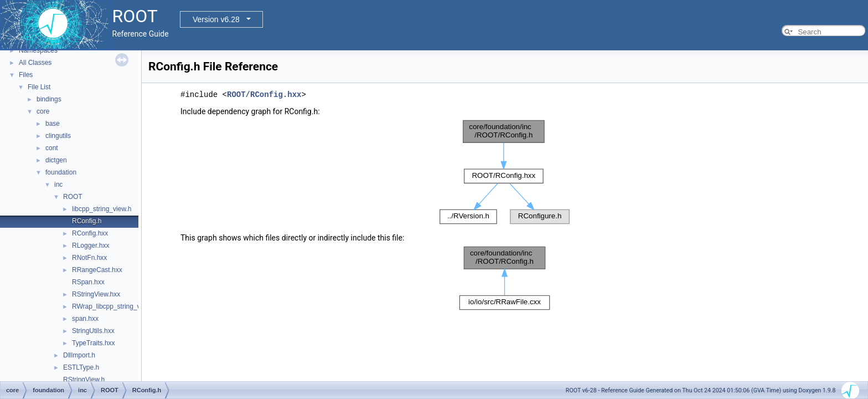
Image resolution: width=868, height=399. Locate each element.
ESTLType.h (81, 367)
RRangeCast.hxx (97, 270)
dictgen (56, 160)
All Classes (35, 63)
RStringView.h (84, 380)
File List (39, 87)
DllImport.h (79, 355)
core (43, 111)
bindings (49, 99)
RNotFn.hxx (89, 258)
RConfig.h (87, 221)
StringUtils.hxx (93, 331)
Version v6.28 (216, 19)
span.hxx (85, 319)
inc (58, 185)
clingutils (58, 136)
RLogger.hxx (91, 245)
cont (52, 148)
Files (26, 75)
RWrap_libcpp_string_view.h (114, 306)
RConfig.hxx (90, 233)
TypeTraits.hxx (94, 343)
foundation (61, 172)
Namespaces (38, 50)
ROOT (73, 197)
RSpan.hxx (88, 282)
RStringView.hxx (96, 294)
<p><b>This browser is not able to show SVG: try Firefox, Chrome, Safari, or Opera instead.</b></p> (505, 172)
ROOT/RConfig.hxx (264, 94)
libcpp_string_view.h (102, 209)
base (53, 124)
